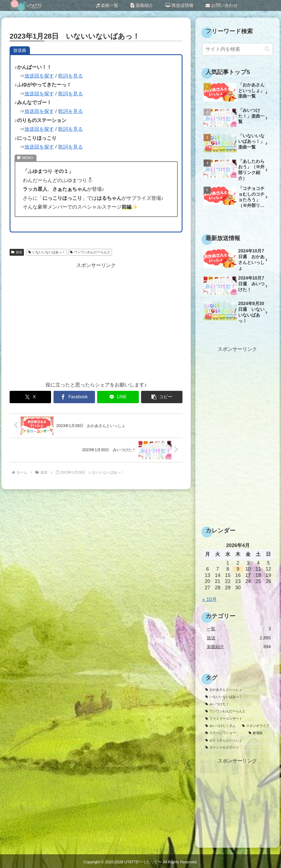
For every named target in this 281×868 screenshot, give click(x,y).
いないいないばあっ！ (47, 252)
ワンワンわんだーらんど (90, 252)
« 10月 (210, 599)
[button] (162, 397)
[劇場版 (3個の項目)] (259, 733)
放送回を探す (39, 76)
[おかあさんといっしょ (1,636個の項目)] (237, 690)
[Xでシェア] (30, 397)
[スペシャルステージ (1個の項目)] (237, 747)
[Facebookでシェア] (74, 397)
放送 (17, 252)
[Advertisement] (96, 322)
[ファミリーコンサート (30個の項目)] (237, 719)
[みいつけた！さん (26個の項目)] (221, 726)
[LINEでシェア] (118, 397)
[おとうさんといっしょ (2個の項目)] (237, 740)
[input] (237, 49)
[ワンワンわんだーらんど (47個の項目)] (237, 711)
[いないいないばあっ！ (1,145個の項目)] (237, 697)
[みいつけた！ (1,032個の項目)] (237, 704)
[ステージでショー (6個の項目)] (224, 733)
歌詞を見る (71, 76)
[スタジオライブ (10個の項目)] (256, 726)
